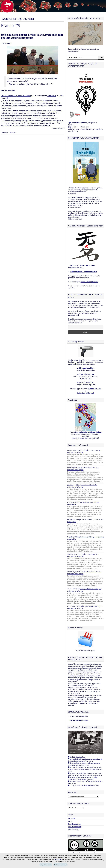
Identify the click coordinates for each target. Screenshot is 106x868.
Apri (70, 123)
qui (90, 378)
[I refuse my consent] (103, 860)
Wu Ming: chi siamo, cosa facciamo (82, 265)
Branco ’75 (11, 26)
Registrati (72, 818)
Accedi (71, 821)
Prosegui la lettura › (58, 128)
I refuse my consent (60, 865)
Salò (3, 96)
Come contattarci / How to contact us (83, 272)
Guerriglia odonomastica (81, 438)
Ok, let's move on (46, 865)
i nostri (89, 282)
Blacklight (58, 860)
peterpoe (70, 485)
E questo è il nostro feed (85, 383)
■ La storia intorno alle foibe (77, 773)
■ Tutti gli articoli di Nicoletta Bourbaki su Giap (83, 785)
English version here (76, 268)
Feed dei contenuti (75, 824)
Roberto (70, 520)
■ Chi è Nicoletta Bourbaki (77, 757)
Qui (70, 127)
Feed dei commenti (75, 827)
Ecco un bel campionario (79, 720)
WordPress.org (73, 830)
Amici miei (52, 96)
